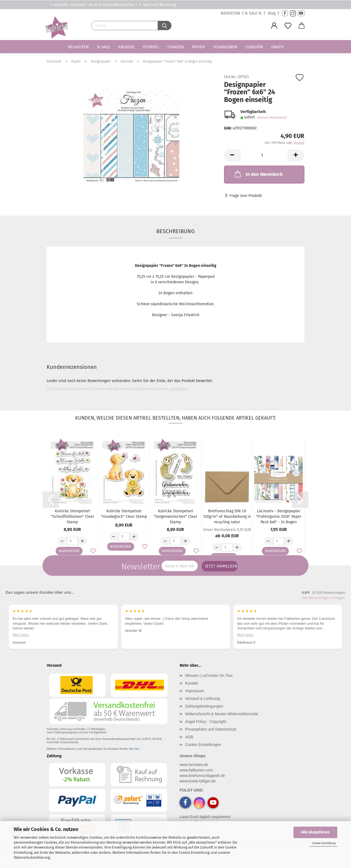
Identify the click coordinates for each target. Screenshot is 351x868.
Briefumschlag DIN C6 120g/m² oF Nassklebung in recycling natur (227, 517)
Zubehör (254, 47)
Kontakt (192, 683)
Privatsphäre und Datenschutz (211, 729)
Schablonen (225, 47)
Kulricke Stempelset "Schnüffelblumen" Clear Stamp (72, 517)
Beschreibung (175, 231)
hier (137, 749)
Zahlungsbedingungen (204, 706)
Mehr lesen (21, 635)
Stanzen (175, 47)
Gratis (278, 47)
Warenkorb (69, 551)
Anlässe (126, 47)
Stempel (151, 47)
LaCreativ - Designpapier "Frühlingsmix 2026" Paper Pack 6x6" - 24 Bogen (279, 517)
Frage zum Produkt (246, 196)
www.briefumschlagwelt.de (202, 776)
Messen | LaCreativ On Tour (209, 675)
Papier (198, 47)
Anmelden (178, 389)
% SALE (103, 47)
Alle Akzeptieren (315, 832)
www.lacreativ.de (194, 765)
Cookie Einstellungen (203, 745)
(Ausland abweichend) (272, 118)
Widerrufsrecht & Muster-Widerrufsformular (222, 714)
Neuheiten (78, 47)
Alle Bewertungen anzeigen (323, 598)
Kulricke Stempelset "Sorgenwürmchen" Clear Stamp (175, 517)
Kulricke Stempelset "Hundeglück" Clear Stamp (124, 514)
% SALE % (253, 13)
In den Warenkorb (258, 174)
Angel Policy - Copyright (206, 722)
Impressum (195, 691)
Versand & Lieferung (203, 699)
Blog (272, 13)
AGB (189, 737)
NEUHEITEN (230, 13)
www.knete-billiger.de (198, 781)
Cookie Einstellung (324, 843)
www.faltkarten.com (196, 770)
